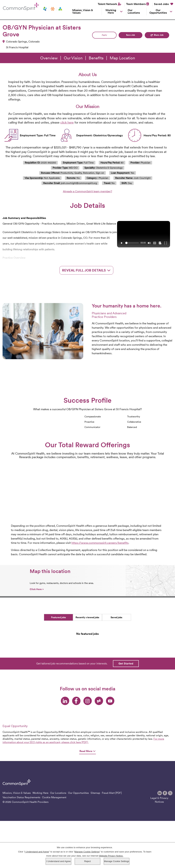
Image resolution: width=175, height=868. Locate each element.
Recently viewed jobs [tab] (87, 673)
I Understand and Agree (59, 861)
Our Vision (73, 114)
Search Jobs (142, 63)
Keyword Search (17, 58)
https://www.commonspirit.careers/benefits (100, 599)
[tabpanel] (87, 691)
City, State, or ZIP (59, 58)
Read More (87, 807)
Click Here (37, 645)
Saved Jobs (164, 4)
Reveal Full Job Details (86, 326)
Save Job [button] (130, 91)
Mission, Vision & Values (83, 11)
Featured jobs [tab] (59, 673)
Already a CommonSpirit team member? (87, 247)
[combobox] (67, 64)
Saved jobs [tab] (116, 673)
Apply (104, 91)
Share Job (159, 91)
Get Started (126, 719)
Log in (28, 72)
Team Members (136, 4)
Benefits (96, 114)
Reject (87, 861)
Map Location (122, 114)
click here (67, 178)
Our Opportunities (158, 11)
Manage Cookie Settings (116, 861)
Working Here (111, 11)
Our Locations (134, 11)
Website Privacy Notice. (111, 856)
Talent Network (107, 4)
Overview (49, 114)
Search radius (97, 58)
